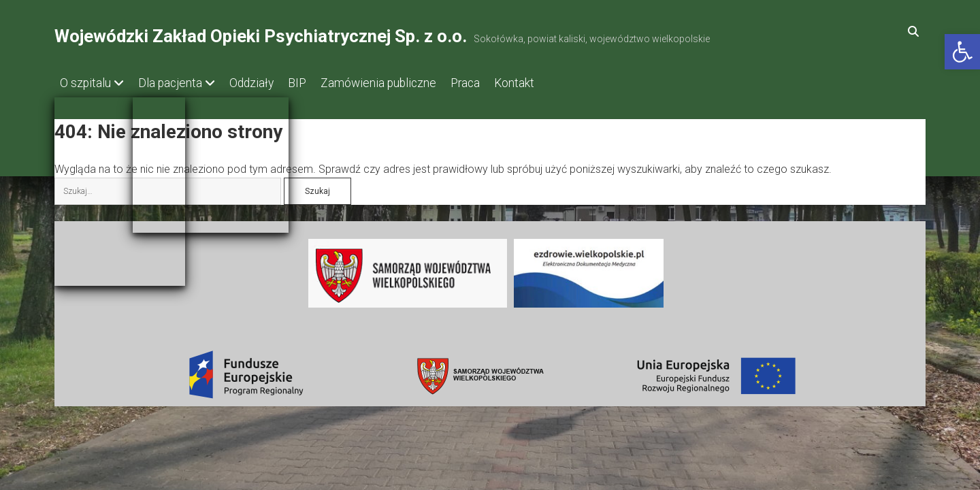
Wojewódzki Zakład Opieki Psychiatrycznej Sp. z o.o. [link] (261, 36)
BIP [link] (317, 83)
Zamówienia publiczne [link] (406, 83)
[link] (962, 52)
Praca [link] (499, 83)
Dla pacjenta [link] (177, 83)
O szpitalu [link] (85, 83)
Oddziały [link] (265, 83)
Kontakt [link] (555, 83)
